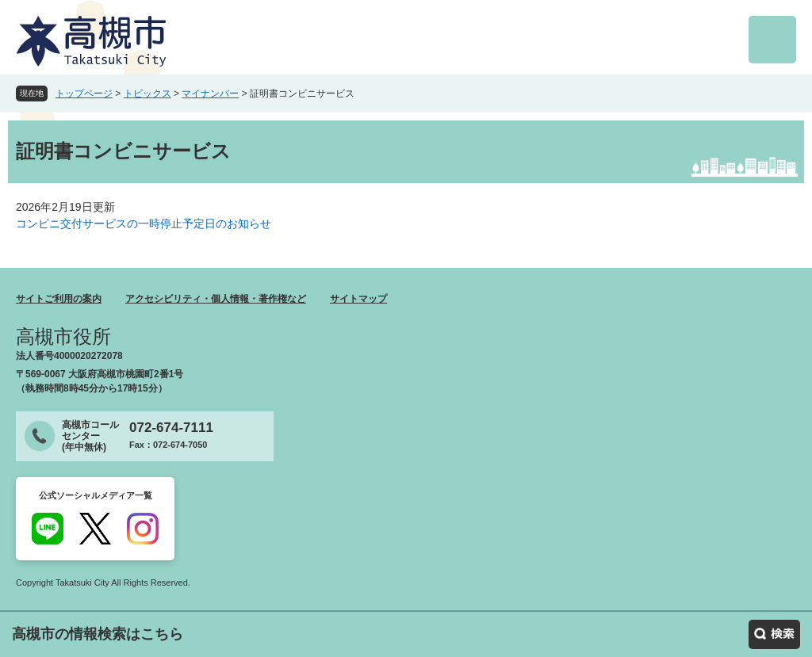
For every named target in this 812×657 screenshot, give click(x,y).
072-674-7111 (171, 428)
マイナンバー (210, 94)
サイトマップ (358, 299)
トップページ (84, 94)
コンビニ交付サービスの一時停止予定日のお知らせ (144, 223)
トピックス (147, 94)
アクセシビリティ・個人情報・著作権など (216, 299)
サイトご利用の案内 (59, 299)
